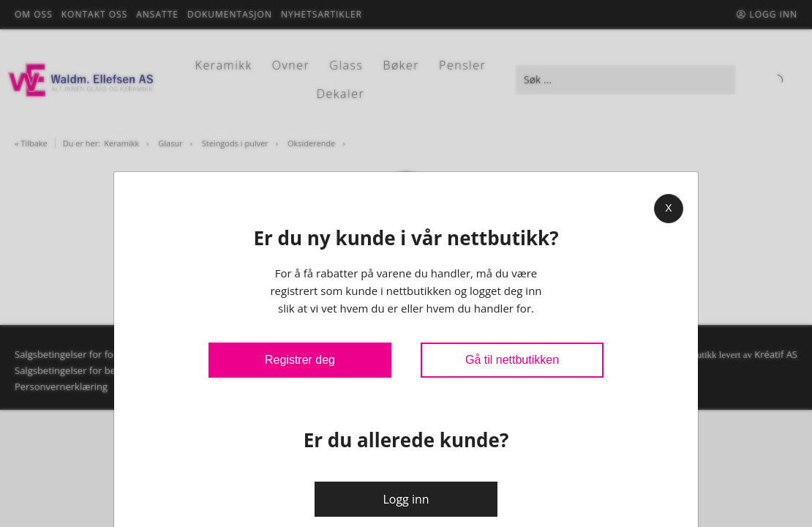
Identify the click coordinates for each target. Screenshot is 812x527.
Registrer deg (300, 360)
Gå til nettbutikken (512, 360)
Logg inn (406, 499)
